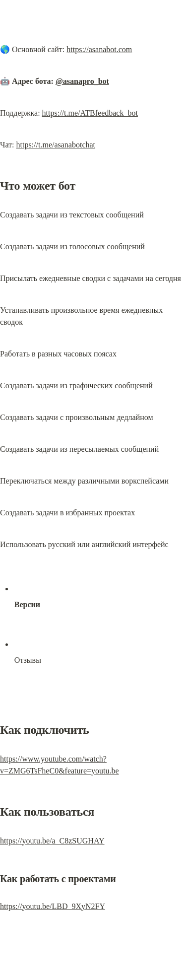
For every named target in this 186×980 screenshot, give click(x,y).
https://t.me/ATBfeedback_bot (90, 113)
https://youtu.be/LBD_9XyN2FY (53, 906)
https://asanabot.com (99, 49)
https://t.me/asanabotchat (56, 145)
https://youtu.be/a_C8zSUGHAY (52, 841)
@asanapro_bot (82, 81)
